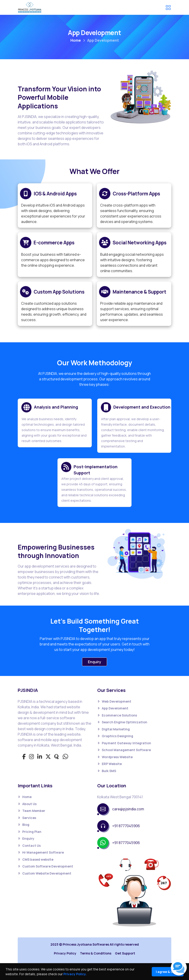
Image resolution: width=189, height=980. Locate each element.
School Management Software (124, 750)
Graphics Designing (115, 736)
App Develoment (113, 708)
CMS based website (36, 859)
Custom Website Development (45, 873)
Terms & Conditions (96, 953)
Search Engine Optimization (122, 722)
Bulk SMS (107, 771)
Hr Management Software (41, 853)
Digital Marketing (113, 729)
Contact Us (29, 846)
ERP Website (109, 764)
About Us (27, 804)
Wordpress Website (115, 757)
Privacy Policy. (75, 974)
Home (76, 40)
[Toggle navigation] (168, 8)
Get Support (125, 953)
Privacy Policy (65, 953)
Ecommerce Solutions (117, 715)
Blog (24, 825)
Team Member (31, 811)
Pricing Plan (30, 832)
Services (27, 818)
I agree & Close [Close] (168, 972)
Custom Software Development (45, 866)
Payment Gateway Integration (124, 743)
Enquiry (94, 662)
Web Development (114, 701)
